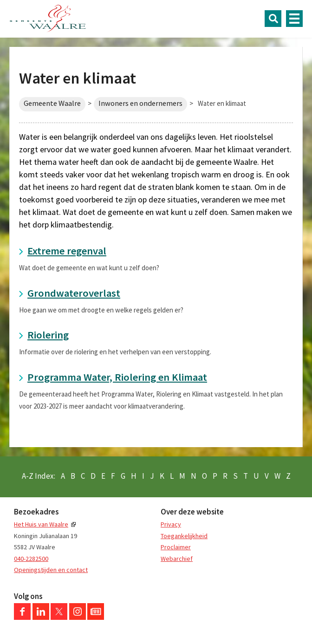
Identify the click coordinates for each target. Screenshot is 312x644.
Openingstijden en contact (51, 570)
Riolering (48, 335)
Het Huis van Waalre (41, 524)
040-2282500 (31, 559)
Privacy (171, 524)
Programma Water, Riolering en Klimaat (117, 377)
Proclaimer (176, 547)
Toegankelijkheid (184, 536)
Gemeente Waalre (52, 103)
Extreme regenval (67, 251)
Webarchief (177, 559)
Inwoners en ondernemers (140, 103)
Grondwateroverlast (74, 293)
